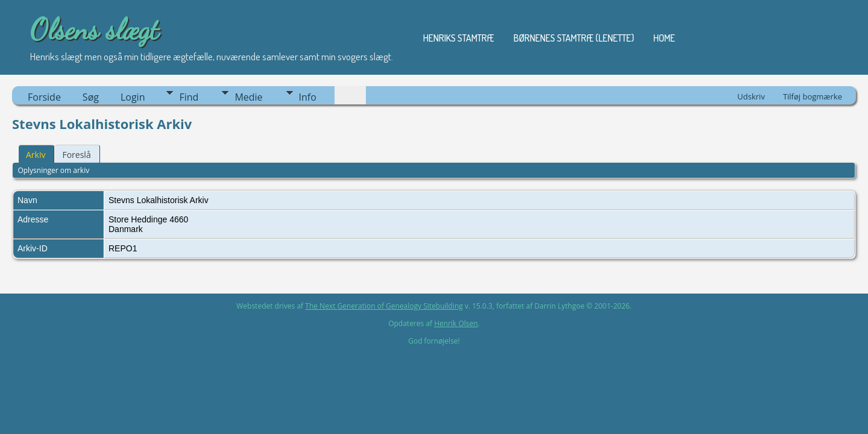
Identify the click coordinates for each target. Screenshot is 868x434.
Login (133, 97)
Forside (44, 97)
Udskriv (751, 96)
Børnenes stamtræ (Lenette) (574, 38)
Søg (91, 97)
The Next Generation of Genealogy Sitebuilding (384, 306)
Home (664, 38)
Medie (248, 97)
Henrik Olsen (456, 323)
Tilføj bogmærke (813, 96)
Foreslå (76, 155)
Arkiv (36, 155)
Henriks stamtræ (459, 38)
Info (308, 97)
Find (189, 97)
